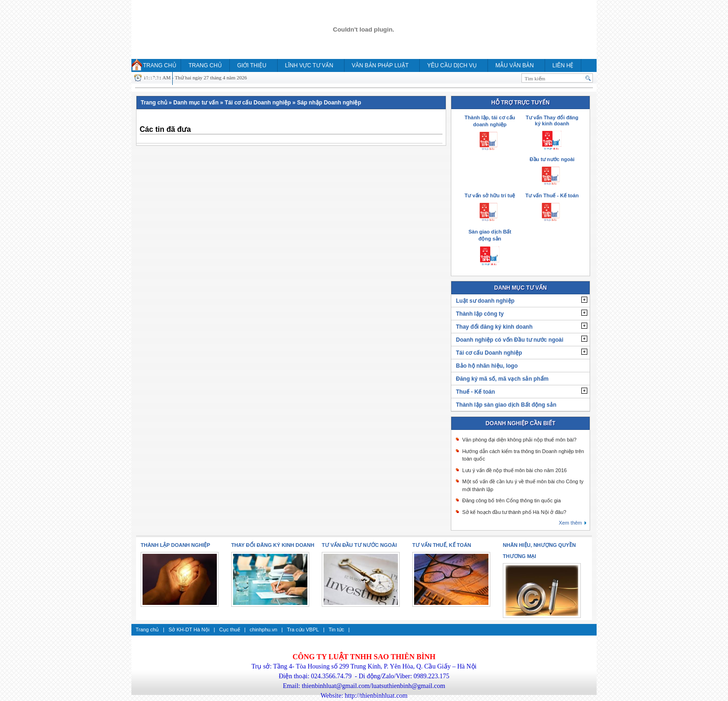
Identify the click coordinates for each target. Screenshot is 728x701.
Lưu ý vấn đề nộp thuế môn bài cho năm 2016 (514, 470)
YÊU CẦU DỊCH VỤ (452, 65)
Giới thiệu (252, 65)
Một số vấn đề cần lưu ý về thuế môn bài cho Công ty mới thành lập (523, 485)
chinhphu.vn (263, 630)
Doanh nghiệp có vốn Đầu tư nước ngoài (510, 340)
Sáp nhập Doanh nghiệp (329, 103)
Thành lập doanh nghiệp (175, 545)
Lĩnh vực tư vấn (309, 65)
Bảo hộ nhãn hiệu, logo (487, 366)
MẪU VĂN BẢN (515, 65)
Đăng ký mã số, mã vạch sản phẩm (502, 379)
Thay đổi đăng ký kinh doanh (494, 327)
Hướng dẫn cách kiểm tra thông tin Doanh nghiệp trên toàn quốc (523, 455)
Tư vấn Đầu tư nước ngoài (359, 545)
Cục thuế (230, 630)
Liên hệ (563, 65)
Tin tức (337, 630)
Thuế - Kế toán (475, 392)
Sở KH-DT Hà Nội (189, 630)
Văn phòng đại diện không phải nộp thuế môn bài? (519, 440)
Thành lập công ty (480, 314)
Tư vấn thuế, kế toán (442, 545)
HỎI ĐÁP (150, 78)
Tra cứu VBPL (303, 630)
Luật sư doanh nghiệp (485, 301)
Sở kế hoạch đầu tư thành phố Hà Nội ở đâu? (514, 512)
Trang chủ (160, 65)
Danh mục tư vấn (196, 103)
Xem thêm (570, 523)
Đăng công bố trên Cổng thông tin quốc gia (511, 500)
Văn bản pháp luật (380, 65)
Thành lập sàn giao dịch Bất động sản (506, 405)
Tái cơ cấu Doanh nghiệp (258, 103)
